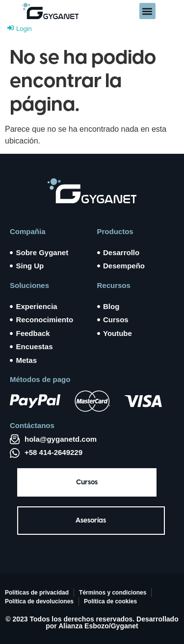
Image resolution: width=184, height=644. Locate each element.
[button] (147, 11)
